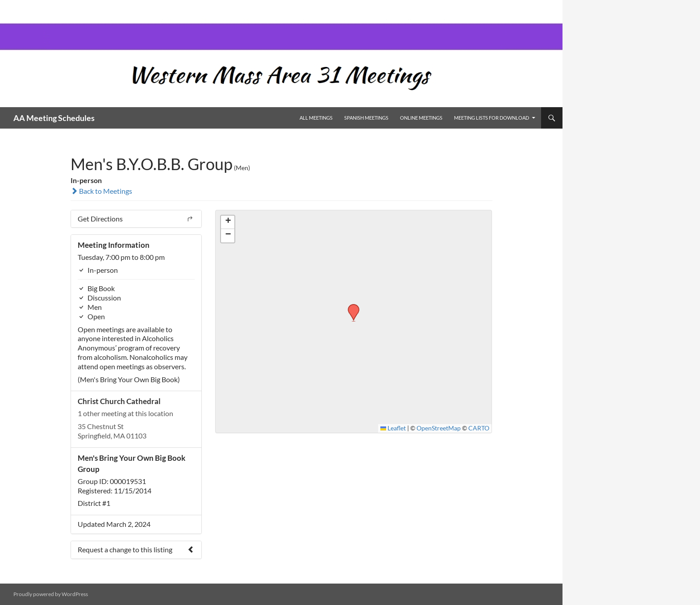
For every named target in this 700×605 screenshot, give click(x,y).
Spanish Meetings (366, 118)
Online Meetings (421, 118)
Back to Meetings (101, 191)
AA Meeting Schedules (54, 118)
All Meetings (316, 118)
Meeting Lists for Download (492, 118)
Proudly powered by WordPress (51, 594)
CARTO (479, 428)
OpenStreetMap (439, 428)
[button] (350, 307)
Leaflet (393, 428)
